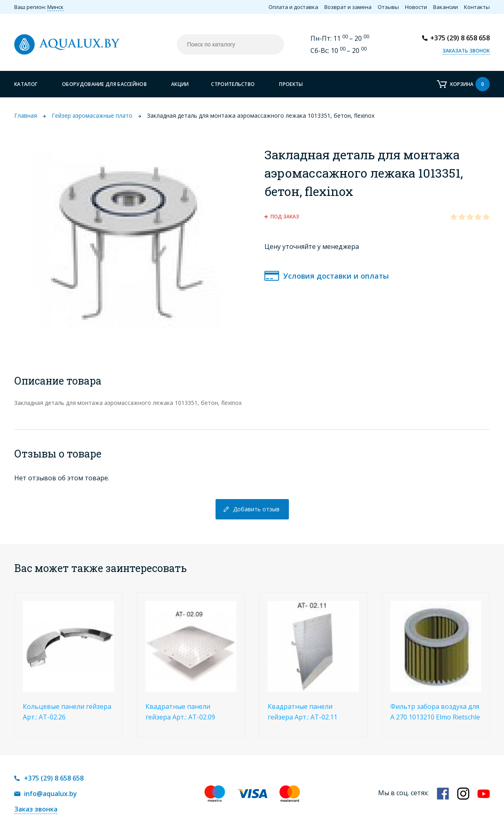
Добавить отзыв (256, 509)
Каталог (26, 84)
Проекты (291, 84)
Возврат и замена (348, 7)
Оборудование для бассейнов (104, 84)
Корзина (470, 84)
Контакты (477, 7)
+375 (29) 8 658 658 (460, 38)
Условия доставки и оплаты (336, 276)
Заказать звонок (466, 51)
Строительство (233, 84)
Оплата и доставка (293, 7)
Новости (416, 7)
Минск (55, 7)
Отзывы (388, 7)
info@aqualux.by (51, 794)
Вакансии (446, 7)
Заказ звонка (36, 809)
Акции (180, 84)
